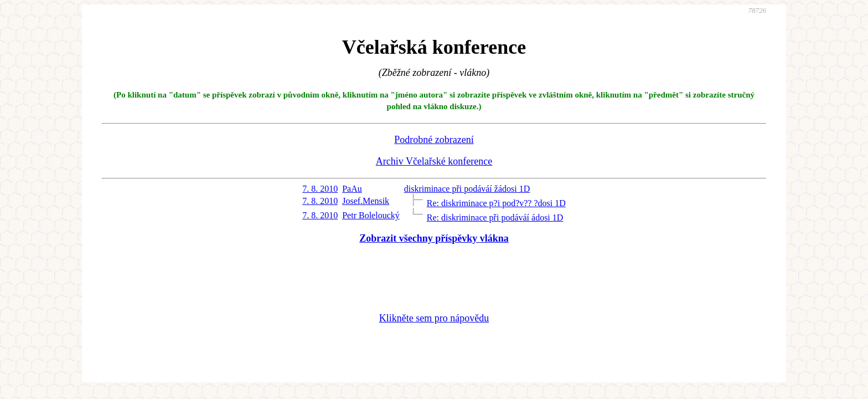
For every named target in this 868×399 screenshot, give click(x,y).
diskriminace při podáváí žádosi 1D (467, 189)
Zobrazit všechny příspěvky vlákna (434, 238)
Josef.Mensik (366, 201)
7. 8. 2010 (320, 189)
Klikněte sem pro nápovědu (434, 318)
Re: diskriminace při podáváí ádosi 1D (495, 218)
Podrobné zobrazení (434, 140)
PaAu (352, 189)
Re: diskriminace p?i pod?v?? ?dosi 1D (496, 203)
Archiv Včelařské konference (434, 161)
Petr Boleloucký (371, 215)
